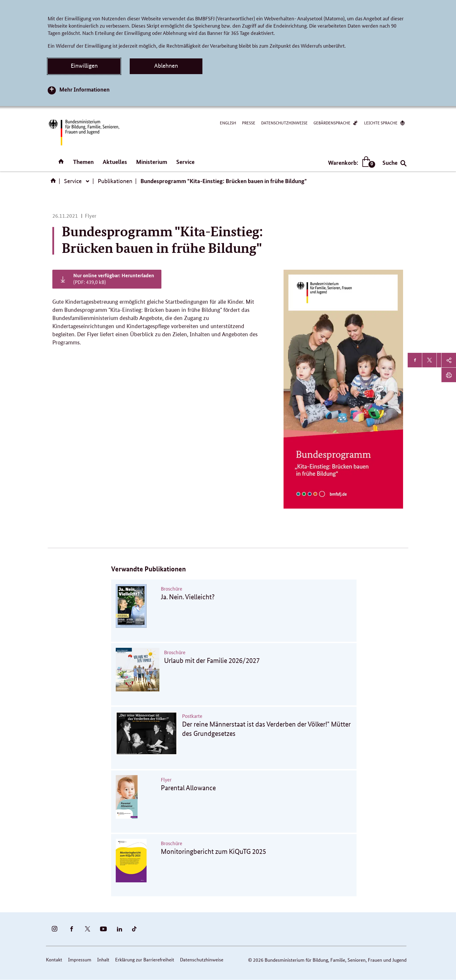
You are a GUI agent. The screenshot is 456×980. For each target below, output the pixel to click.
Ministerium (152, 162)
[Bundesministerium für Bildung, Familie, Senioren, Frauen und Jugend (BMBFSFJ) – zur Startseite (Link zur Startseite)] (83, 132)
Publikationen (115, 181)
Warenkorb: (350, 163)
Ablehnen (166, 66)
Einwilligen (84, 66)
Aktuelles (115, 162)
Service (185, 162)
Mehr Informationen (84, 89)
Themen (83, 162)
